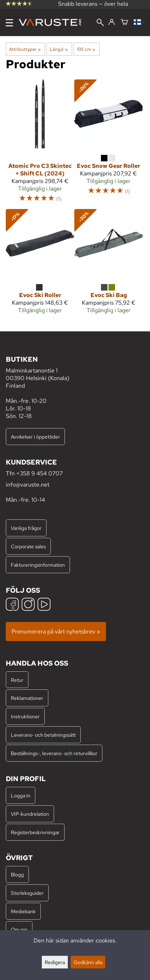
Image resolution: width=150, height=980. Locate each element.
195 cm (86, 49)
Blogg (17, 874)
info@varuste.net (28, 485)
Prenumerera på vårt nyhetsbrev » (56, 631)
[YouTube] (44, 605)
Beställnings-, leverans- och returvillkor (54, 753)
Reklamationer (27, 698)
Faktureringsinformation (38, 565)
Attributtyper (25, 49)
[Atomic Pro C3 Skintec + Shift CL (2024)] (40, 144)
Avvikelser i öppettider (35, 437)
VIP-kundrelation (30, 814)
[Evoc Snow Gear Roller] (109, 140)
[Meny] (9, 23)
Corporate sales (28, 546)
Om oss (19, 929)
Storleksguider (27, 893)
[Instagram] (28, 605)
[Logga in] (112, 22)
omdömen (20, 8)
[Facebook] (12, 605)
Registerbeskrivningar (35, 832)
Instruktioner (25, 716)
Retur (17, 680)
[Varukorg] (124, 23)
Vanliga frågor (26, 528)
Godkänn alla (88, 962)
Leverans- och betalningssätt (43, 735)
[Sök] (100, 23)
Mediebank (23, 911)
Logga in (21, 795)
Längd (59, 49)
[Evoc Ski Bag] (109, 264)
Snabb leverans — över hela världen (93, 8)
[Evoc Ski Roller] (40, 264)
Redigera (55, 962)
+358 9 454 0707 (39, 473)
